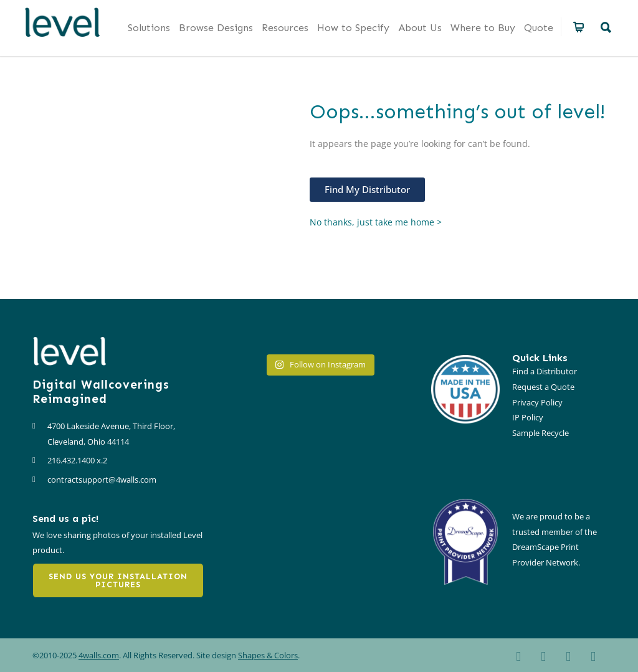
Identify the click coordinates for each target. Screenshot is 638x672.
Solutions (149, 28)
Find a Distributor (545, 371)
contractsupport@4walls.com (102, 480)
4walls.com (99, 655)
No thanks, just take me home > (376, 222)
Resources (285, 28)
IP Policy (528, 417)
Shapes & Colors (268, 655)
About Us (420, 28)
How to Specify (353, 28)
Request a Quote (543, 387)
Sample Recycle (540, 433)
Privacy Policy (537, 402)
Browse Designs (216, 28)
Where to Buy (483, 28)
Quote (539, 28)
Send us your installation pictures (118, 580)
